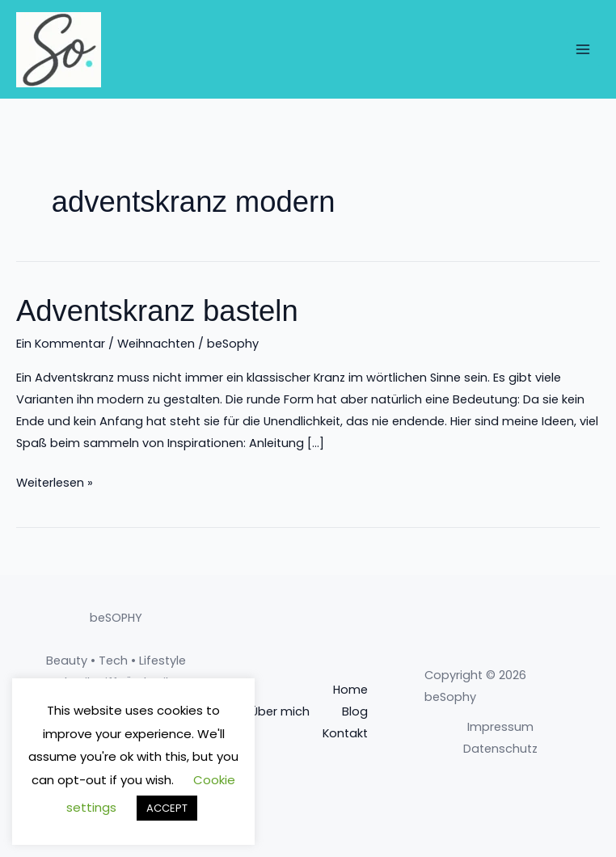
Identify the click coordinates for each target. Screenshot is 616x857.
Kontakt (345, 733)
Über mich (280, 711)
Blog (355, 711)
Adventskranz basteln (157, 311)
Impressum (500, 727)
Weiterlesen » (55, 481)
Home (350, 690)
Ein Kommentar (61, 344)
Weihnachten (156, 344)
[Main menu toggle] (583, 49)
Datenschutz (500, 749)
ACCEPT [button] (167, 808)
